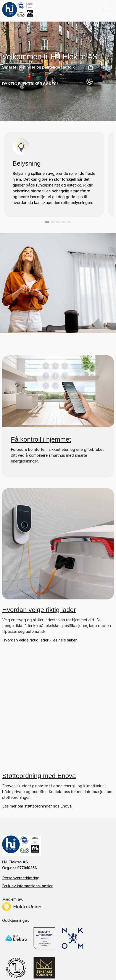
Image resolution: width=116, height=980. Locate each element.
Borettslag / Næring (20, 958)
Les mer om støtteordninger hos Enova (37, 701)
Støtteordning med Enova (39, 670)
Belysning (11, 927)
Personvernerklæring (21, 772)
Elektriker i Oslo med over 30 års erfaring (39, 911)
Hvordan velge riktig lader (39, 610)
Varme (8, 950)
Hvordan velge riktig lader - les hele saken (40, 640)
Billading (10, 935)
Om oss (9, 888)
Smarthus (10, 942)
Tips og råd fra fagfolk (22, 896)
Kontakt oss (13, 904)
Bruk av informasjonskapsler (27, 780)
